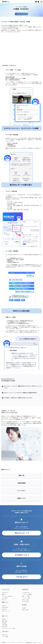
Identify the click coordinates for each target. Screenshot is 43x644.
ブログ (40, 643)
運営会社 (4, 643)
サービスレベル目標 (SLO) (7, 596)
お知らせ (35, 643)
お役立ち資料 (5, 625)
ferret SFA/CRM (5, 607)
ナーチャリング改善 (26, 598)
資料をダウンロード (21, 533)
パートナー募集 (5, 637)
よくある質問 (5, 598)
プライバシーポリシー (11, 643)
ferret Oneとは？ (5, 593)
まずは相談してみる (21, 555)
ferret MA (4, 606)
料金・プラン (5, 600)
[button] (41, 2)
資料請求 (4, 619)
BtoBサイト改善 (25, 600)
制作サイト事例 (25, 610)
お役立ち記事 (5, 627)
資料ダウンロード (39, 2)
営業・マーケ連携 (26, 596)
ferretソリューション (6, 611)
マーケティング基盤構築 (27, 594)
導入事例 (24, 608)
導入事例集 (4, 623)
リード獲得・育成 (26, 593)
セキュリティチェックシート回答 (8, 628)
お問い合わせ (36, 2)
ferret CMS (4, 609)
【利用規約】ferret (29, 643)
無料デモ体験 (5, 621)
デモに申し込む (21, 577)
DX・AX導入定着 (25, 602)
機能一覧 (4, 594)
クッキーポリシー (20, 643)
